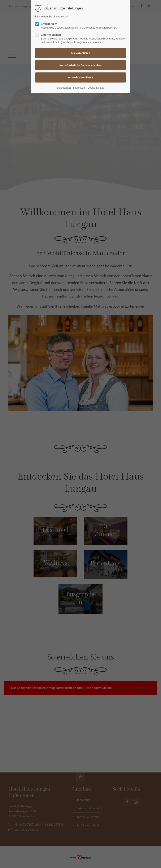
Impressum (79, 88)
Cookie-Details (96, 88)
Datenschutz (64, 88)
